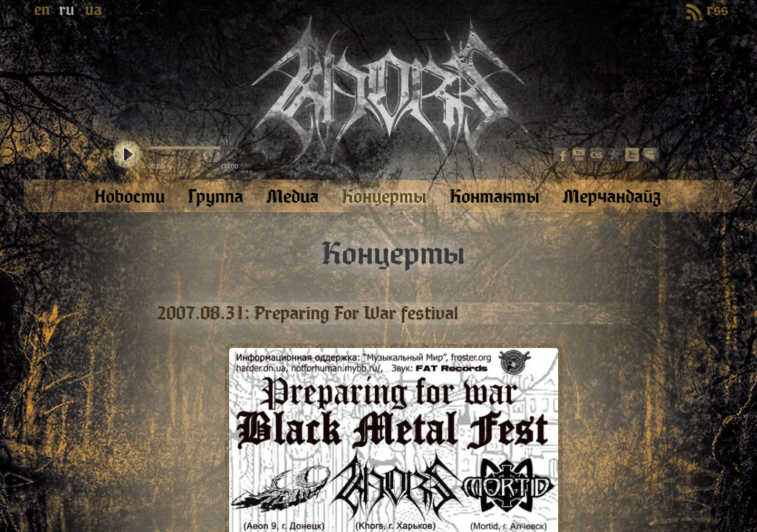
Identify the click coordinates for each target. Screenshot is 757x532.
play (127, 155)
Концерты (393, 254)
